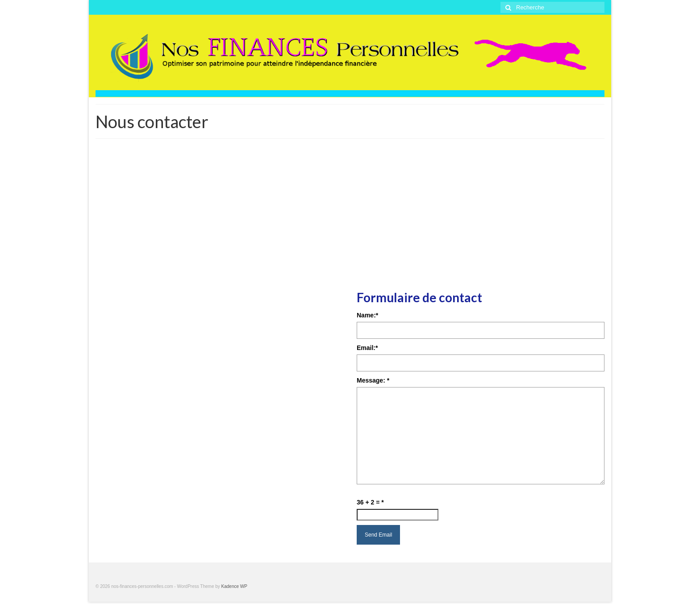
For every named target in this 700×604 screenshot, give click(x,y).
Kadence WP (234, 586)
